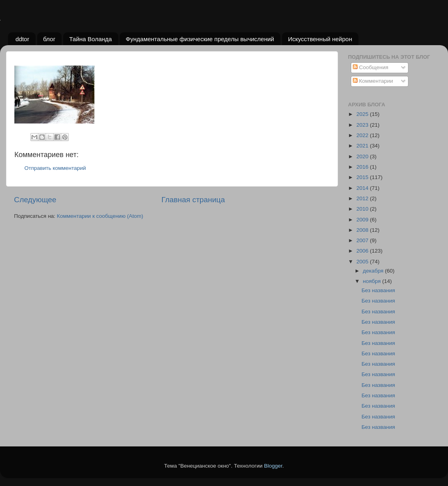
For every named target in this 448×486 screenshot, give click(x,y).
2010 (363, 209)
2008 (363, 230)
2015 (363, 177)
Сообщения (371, 67)
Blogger (273, 466)
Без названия (378, 290)
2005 (363, 262)
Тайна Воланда (91, 39)
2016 (363, 167)
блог (49, 39)
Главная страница (193, 200)
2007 (363, 240)
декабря (374, 271)
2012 (363, 198)
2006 (363, 251)
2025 (363, 114)
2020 (363, 156)
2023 (363, 125)
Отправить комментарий (55, 168)
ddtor (22, 39)
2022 (363, 135)
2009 (363, 220)
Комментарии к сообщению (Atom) (100, 216)
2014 (363, 188)
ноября (372, 281)
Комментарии (373, 81)
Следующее (35, 200)
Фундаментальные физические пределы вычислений (200, 39)
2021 (363, 146)
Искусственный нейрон (320, 39)
